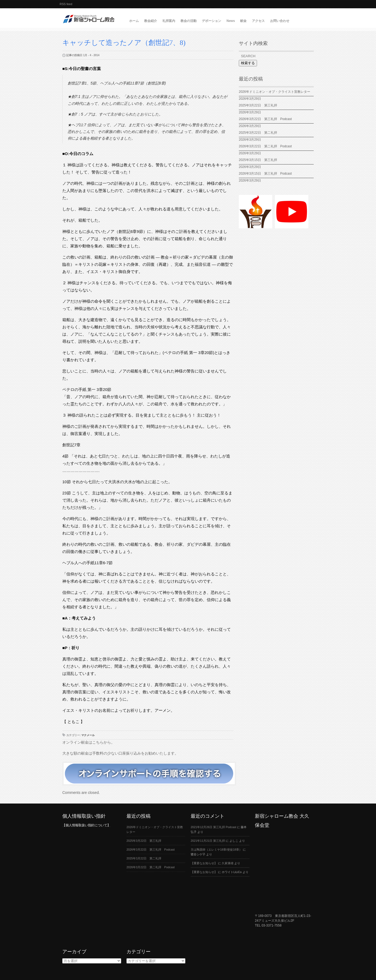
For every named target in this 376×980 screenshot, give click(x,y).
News (231, 21)
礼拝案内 (169, 21)
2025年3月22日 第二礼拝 (260, 133)
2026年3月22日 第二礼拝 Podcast (265, 146)
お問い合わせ (280, 21)
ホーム (134, 21)
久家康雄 (228, 863)
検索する (248, 63)
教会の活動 (189, 21)
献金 (243, 21)
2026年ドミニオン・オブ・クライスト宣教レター (275, 92)
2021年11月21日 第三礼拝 (208, 841)
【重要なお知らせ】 (204, 863)
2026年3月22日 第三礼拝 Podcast (265, 119)
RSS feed (66, 4)
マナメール (88, 735)
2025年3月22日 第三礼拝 (258, 105)
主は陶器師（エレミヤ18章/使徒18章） (216, 850)
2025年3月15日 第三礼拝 (260, 160)
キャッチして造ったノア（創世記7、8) (124, 43)
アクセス (258, 21)
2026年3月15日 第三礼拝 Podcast (265, 174)
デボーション (212, 21)
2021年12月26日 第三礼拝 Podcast (213, 827)
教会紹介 (151, 21)
